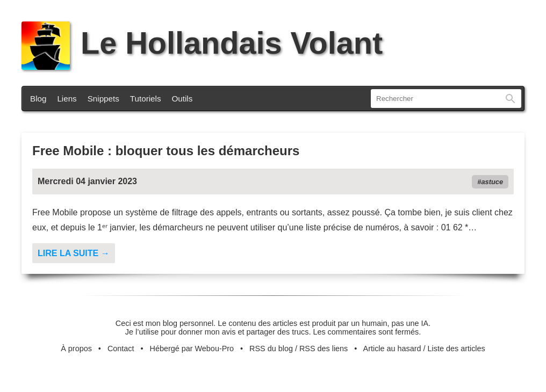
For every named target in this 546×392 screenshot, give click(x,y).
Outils (182, 99)
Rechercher (511, 99)
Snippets (103, 99)
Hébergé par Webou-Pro (192, 349)
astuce (492, 182)
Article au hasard (392, 349)
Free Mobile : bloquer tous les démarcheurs (166, 151)
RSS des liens (324, 349)
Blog (38, 99)
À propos (76, 349)
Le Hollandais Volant (202, 43)
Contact (121, 349)
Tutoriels (146, 99)
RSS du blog (271, 349)
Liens (67, 99)
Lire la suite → (74, 253)
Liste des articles (457, 349)
